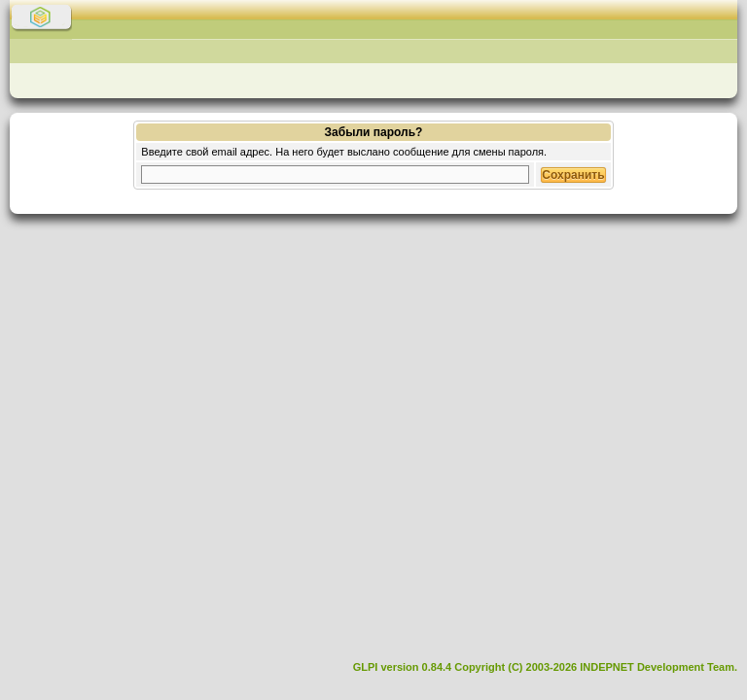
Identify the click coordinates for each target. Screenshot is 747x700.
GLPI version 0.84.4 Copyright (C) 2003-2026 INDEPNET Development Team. (545, 667)
